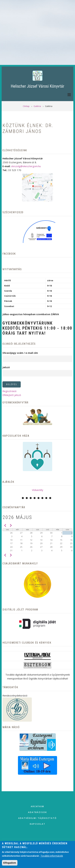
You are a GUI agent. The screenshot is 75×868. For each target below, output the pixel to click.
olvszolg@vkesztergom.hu (26, 166)
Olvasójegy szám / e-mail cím (20, 353)
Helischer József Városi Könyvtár (37, 86)
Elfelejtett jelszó (12, 395)
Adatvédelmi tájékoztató (37, 818)
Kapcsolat (38, 824)
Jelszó (6, 367)
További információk (52, 856)
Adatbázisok (37, 812)
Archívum (37, 806)
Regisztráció (9, 391)
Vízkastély (38, 490)
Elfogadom (10, 863)
